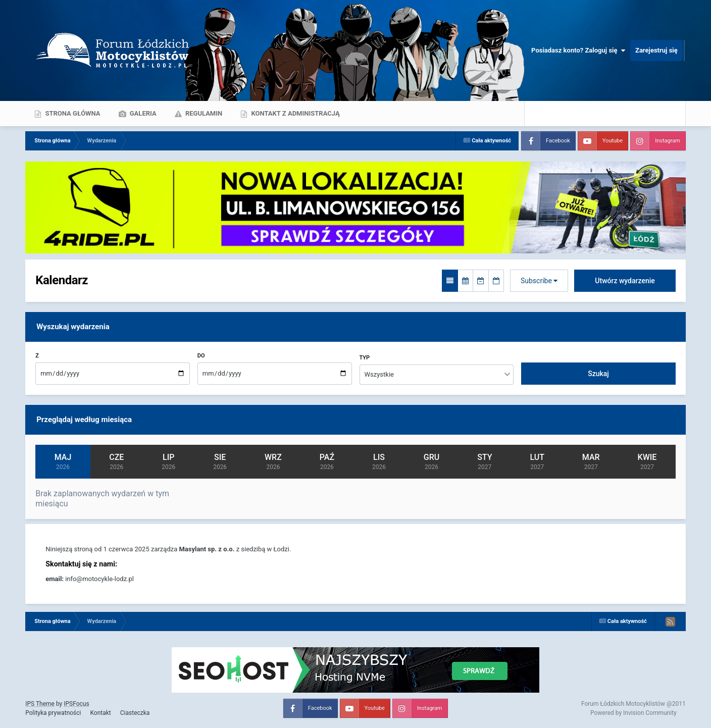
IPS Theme (40, 704)
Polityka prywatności (53, 713)
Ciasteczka (135, 713)
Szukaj (598, 374)
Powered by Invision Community (633, 713)
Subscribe (539, 281)
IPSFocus (76, 704)
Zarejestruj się (656, 50)
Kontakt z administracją (294, 113)
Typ (365, 358)
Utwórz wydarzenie (625, 281)
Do (201, 356)
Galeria (142, 113)
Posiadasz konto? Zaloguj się (578, 50)
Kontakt (100, 713)
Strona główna (72, 113)
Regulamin (203, 113)
